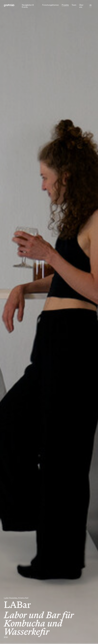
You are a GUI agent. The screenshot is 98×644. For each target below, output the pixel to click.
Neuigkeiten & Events (28, 6)
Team (74, 5)
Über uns (81, 6)
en (91, 7)
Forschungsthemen (51, 5)
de (91, 5)
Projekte (65, 5)
